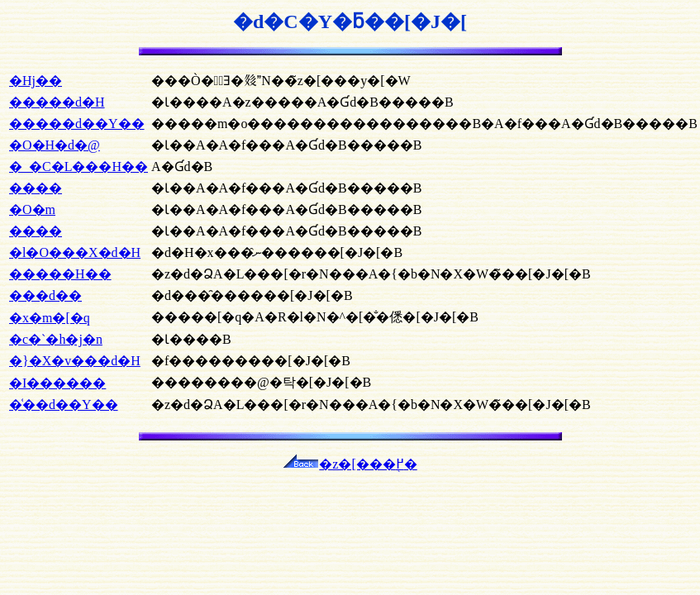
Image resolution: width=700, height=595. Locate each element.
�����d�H (57, 102)
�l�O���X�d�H (75, 252)
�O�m (32, 209)
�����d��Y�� (77, 124)
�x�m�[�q (50, 318)
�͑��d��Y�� (64, 405)
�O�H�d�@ (55, 145)
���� (36, 188)
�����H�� (60, 274)
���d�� (45, 295)
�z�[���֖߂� (350, 464)
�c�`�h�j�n (56, 339)
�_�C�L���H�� (79, 167)
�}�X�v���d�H (75, 361)
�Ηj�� (36, 81)
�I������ (57, 383)
